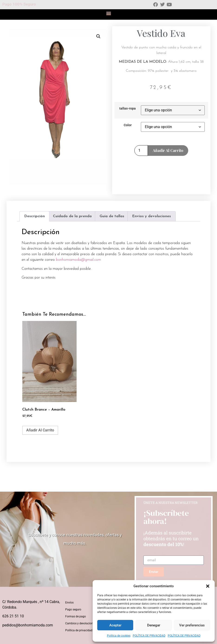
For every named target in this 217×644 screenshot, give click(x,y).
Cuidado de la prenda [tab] (72, 216)
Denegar (154, 625)
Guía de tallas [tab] (112, 216)
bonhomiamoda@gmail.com (78, 260)
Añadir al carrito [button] (40, 430)
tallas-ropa (128, 109)
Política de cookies (119, 636)
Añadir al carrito (168, 150)
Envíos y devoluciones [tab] (151, 216)
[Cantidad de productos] (141, 151)
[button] (208, 586)
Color (128, 125)
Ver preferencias (192, 625)
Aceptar (115, 625)
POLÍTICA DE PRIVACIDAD (149, 636)
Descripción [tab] (34, 216)
